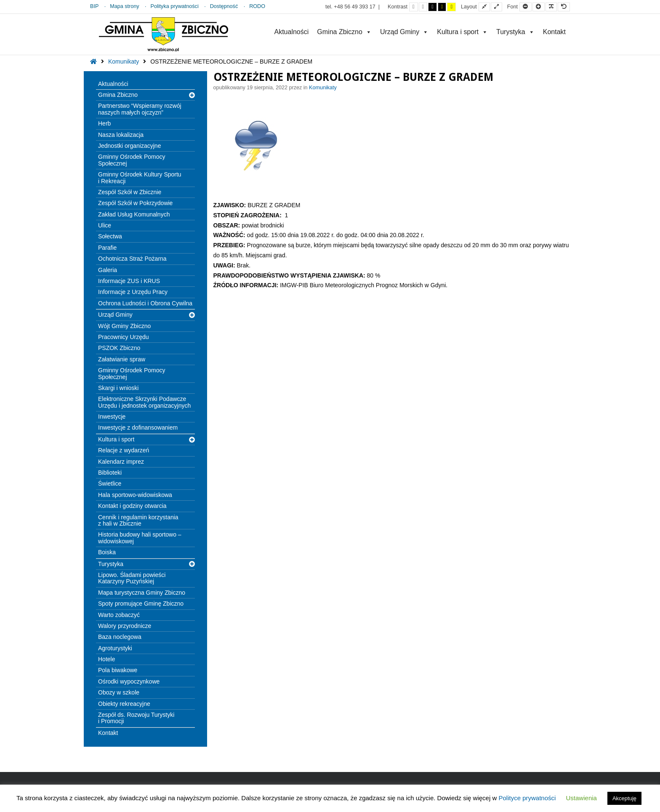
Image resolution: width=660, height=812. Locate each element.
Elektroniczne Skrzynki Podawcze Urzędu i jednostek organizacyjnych (144, 402)
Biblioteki (110, 473)
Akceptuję (624, 798)
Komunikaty (124, 61)
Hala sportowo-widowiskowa (135, 495)
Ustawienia (581, 798)
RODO (257, 6)
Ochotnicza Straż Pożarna (132, 259)
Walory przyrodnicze (125, 626)
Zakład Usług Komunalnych (134, 214)
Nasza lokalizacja (121, 135)
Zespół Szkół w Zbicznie (130, 192)
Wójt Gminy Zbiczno (124, 326)
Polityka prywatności (175, 6)
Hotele (106, 659)
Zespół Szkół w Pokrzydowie (135, 203)
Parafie (107, 248)
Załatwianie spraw (122, 359)
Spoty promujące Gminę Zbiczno (141, 604)
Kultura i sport (462, 32)
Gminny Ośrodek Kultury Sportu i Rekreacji (140, 178)
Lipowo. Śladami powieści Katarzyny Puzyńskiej (132, 578)
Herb (104, 123)
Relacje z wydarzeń (124, 450)
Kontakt (554, 32)
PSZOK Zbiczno (119, 348)
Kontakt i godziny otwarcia (132, 506)
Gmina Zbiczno (344, 32)
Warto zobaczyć (119, 615)
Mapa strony (124, 6)
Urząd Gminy (404, 32)
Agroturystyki (115, 648)
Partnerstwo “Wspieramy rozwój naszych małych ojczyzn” (140, 109)
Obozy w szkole (119, 692)
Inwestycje (112, 417)
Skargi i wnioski (118, 388)
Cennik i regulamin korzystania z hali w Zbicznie (138, 520)
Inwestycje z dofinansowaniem (138, 427)
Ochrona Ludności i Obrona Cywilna (145, 303)
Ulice (105, 225)
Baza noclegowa (120, 637)
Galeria (108, 270)
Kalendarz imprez (121, 462)
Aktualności (291, 32)
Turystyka (515, 32)
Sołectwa (110, 236)
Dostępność (224, 6)
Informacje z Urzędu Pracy (133, 292)
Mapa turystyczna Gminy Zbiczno (142, 593)
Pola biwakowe (118, 670)
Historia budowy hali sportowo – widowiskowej (140, 538)
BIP (94, 6)
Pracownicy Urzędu (124, 337)
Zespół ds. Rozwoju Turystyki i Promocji (136, 718)
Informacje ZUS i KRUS (129, 281)
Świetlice (110, 483)
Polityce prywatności (527, 798)
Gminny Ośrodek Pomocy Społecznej (132, 160)
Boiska (107, 552)
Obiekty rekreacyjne (124, 704)
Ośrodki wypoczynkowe (129, 681)
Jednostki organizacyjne (129, 146)
